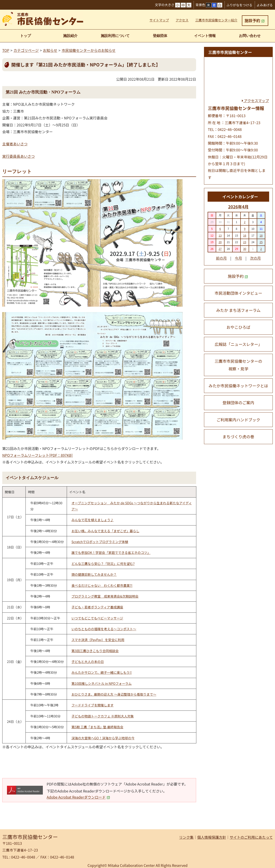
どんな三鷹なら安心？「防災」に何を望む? (103, 563)
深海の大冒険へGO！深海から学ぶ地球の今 (103, 738)
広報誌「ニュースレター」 (238, 344)
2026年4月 (238, 207)
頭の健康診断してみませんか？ (94, 574)
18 (261, 235)
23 (245, 242)
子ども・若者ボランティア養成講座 (97, 607)
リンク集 (186, 837)
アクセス (182, 20)
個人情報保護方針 (212, 837)
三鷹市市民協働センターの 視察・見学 (238, 365)
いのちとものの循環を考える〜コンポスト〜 (104, 629)
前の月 (221, 258)
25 (261, 242)
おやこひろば (238, 327)
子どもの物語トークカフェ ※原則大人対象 (103, 716)
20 (220, 242)
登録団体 (160, 36)
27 (220, 249)
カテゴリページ (26, 50)
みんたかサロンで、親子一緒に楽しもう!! (102, 672)
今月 (238, 258)
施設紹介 (70, 36)
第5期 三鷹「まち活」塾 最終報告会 (97, 727)
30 (245, 249)
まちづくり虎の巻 (238, 437)
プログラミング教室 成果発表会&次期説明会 (105, 596)
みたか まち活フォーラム (238, 310)
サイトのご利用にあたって (251, 837)
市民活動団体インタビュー (238, 293)
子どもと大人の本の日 (88, 661)
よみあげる (265, 5)
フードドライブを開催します (93, 705)
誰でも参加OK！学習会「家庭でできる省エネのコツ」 (111, 552)
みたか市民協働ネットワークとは (238, 386)
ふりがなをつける (239, 5)
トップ (25, 36)
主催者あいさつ (15, 144)
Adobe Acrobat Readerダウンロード (78, 797)
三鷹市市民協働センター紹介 (216, 20)
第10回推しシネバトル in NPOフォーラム (102, 683)
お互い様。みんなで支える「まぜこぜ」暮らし (105, 531)
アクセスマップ (255, 101)
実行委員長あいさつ (18, 156)
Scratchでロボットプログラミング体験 (100, 542)
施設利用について (115, 36)
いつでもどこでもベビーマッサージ (97, 618)
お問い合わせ (250, 36)
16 (245, 235)
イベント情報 (205, 36)
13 (220, 235)
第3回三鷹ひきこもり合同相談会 (95, 651)
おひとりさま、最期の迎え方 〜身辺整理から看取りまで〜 (114, 694)
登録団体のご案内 (238, 403)
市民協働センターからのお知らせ (89, 50)
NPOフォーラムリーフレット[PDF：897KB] (37, 455)
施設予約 (254, 20)
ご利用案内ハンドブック (238, 420)
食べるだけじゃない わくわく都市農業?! (102, 585)
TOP (6, 50)
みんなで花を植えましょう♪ (93, 520)
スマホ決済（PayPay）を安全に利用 (98, 640)
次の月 (255, 258)
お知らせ (50, 50)
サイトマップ (159, 20)
